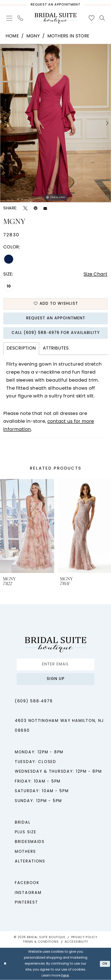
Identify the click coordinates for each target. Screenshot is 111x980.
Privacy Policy (84, 937)
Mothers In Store (68, 36)
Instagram (28, 893)
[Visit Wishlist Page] (92, 18)
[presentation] (27, 526)
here (65, 976)
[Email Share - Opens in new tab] (45, 208)
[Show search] (102, 18)
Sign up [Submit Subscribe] (56, 679)
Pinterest (26, 903)
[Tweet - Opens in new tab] (25, 208)
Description (21, 348)
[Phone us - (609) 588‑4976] (20, 18)
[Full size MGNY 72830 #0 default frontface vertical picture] (55, 123)
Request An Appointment (56, 318)
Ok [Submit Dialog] (105, 964)
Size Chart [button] (95, 274)
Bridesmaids (30, 842)
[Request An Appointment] (55, 3)
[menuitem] (9, 18)
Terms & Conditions (41, 942)
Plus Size (26, 832)
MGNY (33, 36)
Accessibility (76, 942)
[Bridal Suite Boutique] (55, 18)
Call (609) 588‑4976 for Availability (56, 333)
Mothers (25, 852)
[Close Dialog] (5, 964)
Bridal (23, 823)
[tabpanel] (55, 123)
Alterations (30, 862)
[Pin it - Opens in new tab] (36, 208)
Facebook (27, 883)
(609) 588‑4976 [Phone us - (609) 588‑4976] (34, 701)
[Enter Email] (55, 664)
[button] (9, 18)
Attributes (56, 348)
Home (12, 36)
